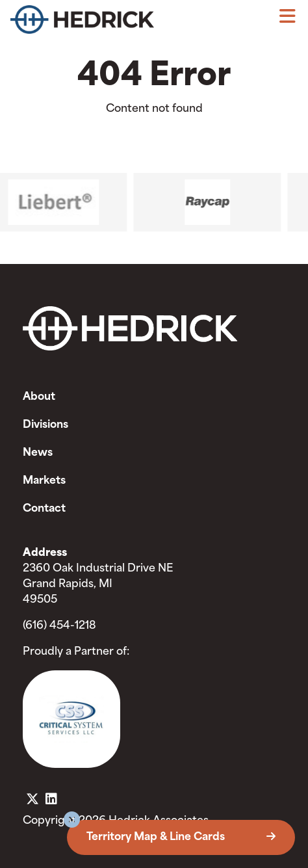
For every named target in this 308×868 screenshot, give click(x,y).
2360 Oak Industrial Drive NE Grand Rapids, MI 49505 (98, 585)
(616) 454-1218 (59, 626)
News (38, 453)
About (39, 397)
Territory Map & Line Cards (181, 837)
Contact (44, 509)
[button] (72, 822)
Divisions (45, 425)
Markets (44, 481)
